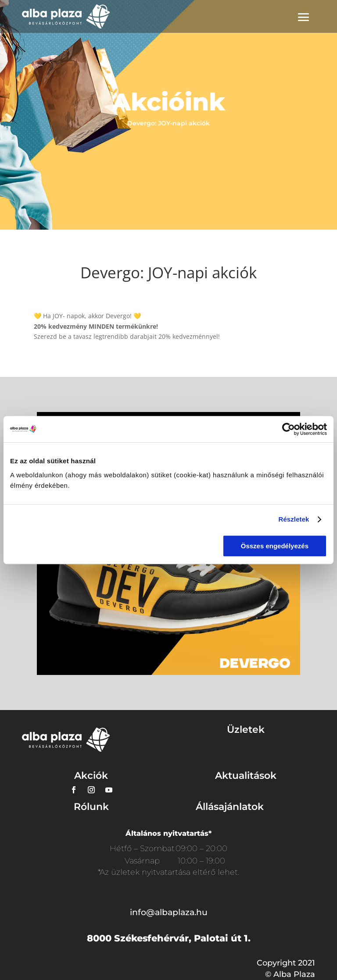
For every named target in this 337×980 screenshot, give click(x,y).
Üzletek (246, 730)
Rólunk (91, 807)
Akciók (91, 776)
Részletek (294, 519)
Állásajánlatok (230, 807)
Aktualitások (246, 776)
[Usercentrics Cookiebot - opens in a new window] (289, 429)
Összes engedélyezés (275, 546)
